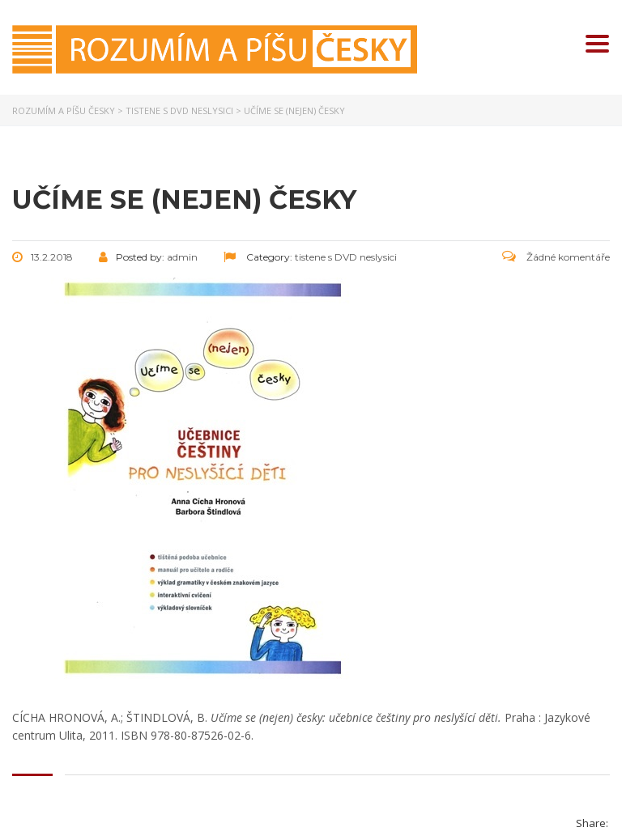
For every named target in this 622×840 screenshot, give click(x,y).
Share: (592, 823)
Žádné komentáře (556, 257)
